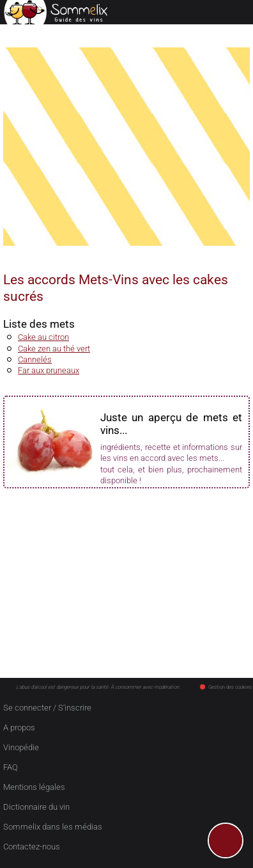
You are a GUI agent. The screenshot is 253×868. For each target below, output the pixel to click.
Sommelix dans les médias (53, 827)
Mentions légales (34, 787)
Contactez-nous (32, 847)
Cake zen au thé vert (54, 349)
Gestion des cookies (226, 687)
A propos (19, 727)
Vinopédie (21, 747)
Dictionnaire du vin (36, 807)
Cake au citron (43, 337)
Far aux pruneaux (49, 370)
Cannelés (35, 359)
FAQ (11, 767)
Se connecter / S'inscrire (47, 708)
